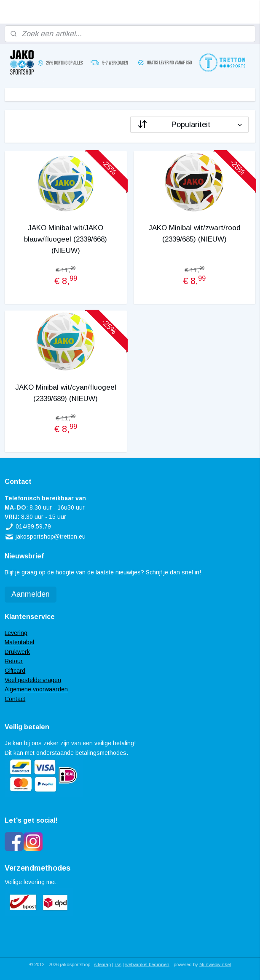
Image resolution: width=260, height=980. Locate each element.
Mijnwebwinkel (215, 964)
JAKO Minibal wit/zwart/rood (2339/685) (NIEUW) (194, 234)
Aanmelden (31, 594)
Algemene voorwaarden (36, 689)
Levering (16, 633)
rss (118, 964)
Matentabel (19, 642)
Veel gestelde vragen (33, 680)
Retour (14, 661)
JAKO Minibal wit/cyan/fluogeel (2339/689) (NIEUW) (66, 393)
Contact (15, 699)
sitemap (102, 964)
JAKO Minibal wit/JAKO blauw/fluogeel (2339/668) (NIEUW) (66, 239)
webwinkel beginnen (147, 964)
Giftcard (15, 671)
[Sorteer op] (189, 125)
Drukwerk (17, 652)
